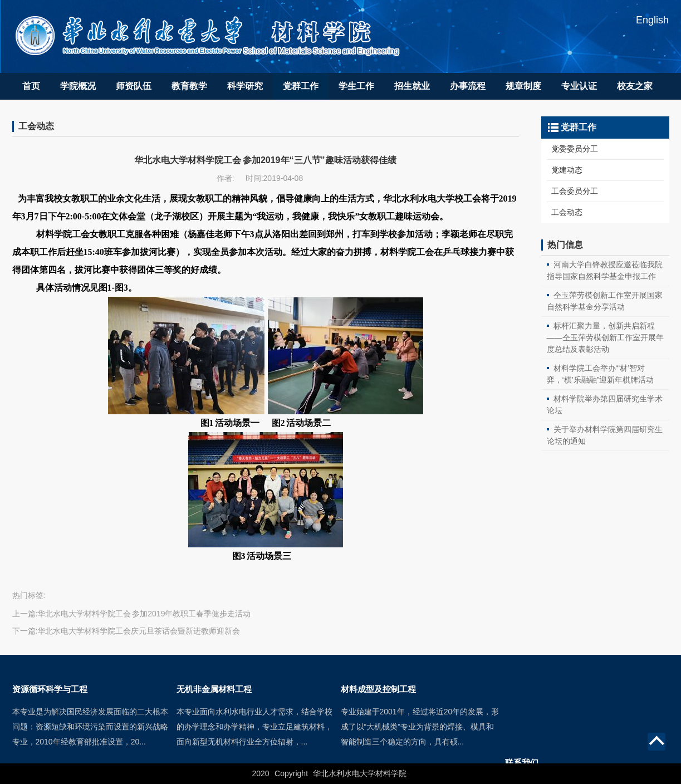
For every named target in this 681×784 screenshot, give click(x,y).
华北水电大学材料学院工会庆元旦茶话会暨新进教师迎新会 (139, 631)
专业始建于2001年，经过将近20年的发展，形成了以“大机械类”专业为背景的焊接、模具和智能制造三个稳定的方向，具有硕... (420, 753)
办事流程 (468, 86)
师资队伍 (134, 86)
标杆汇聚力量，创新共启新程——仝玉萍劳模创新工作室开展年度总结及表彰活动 (605, 337)
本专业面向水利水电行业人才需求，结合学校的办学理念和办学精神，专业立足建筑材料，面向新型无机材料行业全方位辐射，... (254, 753)
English (652, 20)
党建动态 (567, 170)
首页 (31, 86)
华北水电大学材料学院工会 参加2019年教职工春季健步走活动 (144, 614)
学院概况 (78, 86)
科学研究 (245, 86)
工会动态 (567, 212)
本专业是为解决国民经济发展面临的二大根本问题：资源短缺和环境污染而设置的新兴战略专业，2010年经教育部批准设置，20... (90, 753)
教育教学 (189, 86)
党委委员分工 (575, 149)
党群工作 (301, 86)
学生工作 (356, 86)
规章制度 (523, 86)
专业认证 (579, 86)
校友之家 (635, 86)
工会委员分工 (575, 191)
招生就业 (412, 86)
